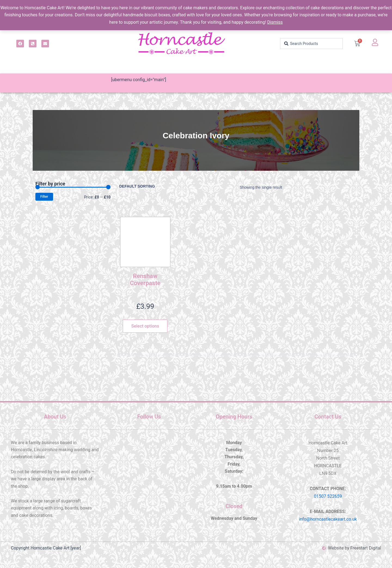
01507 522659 (328, 496)
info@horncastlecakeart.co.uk (328, 519)
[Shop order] (142, 186)
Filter (44, 196)
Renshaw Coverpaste (145, 280)
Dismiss (275, 22)
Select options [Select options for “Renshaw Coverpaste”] (145, 326)
